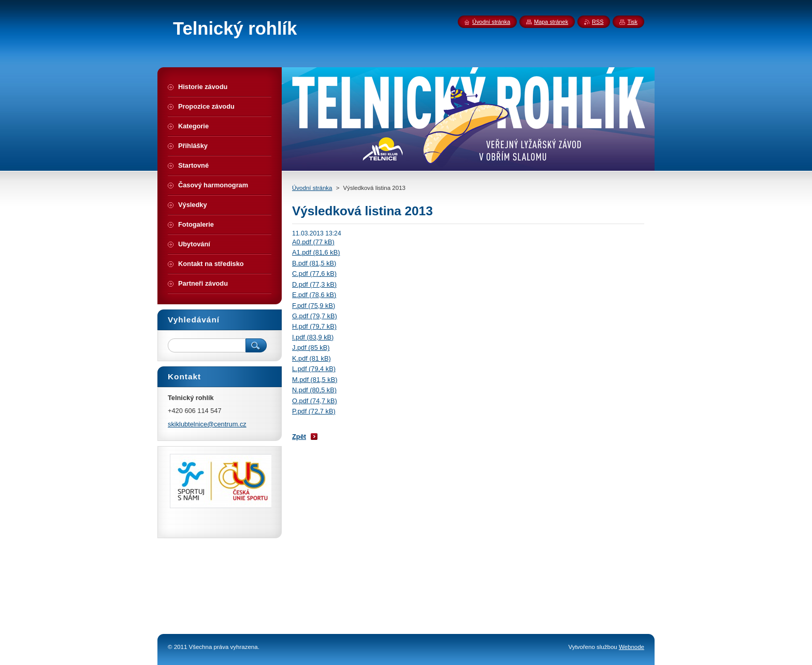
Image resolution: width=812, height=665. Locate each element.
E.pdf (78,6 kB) (314, 295)
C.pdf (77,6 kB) (314, 274)
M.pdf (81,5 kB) (315, 380)
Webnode (632, 647)
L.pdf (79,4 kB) (314, 369)
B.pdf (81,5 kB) (314, 263)
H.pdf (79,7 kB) (314, 326)
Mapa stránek (551, 22)
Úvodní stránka (312, 188)
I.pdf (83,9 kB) (313, 337)
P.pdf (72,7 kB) (314, 411)
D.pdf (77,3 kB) (314, 284)
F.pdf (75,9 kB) (314, 306)
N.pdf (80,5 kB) (314, 390)
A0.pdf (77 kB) (313, 242)
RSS (598, 22)
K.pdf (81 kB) (311, 358)
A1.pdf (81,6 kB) (316, 252)
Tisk (632, 22)
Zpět (299, 437)
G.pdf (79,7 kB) (315, 316)
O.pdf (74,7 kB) (315, 401)
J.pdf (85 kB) (311, 348)
